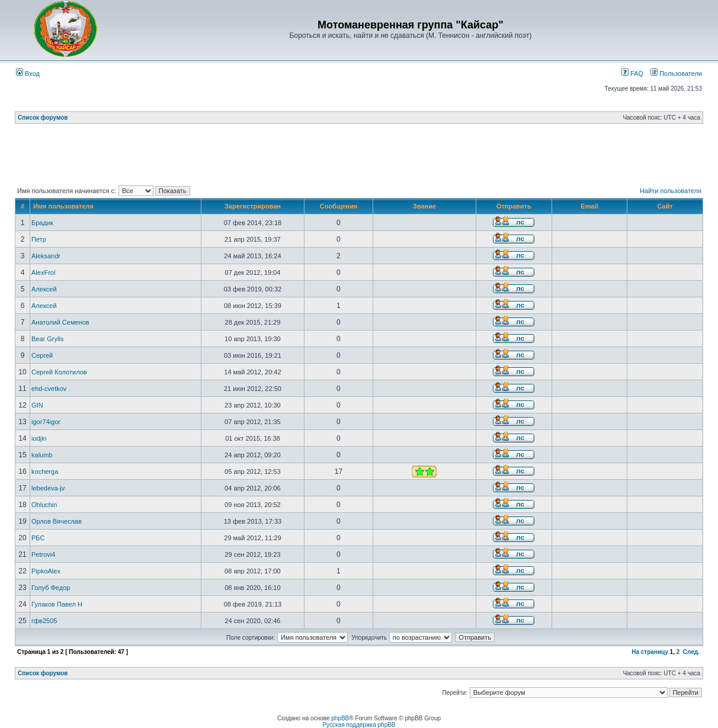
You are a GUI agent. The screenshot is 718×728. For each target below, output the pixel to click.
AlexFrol (43, 272)
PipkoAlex (46, 571)
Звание (424, 206)
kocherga (45, 472)
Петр (39, 239)
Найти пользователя (671, 191)
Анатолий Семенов (60, 322)
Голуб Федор (51, 588)
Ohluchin (44, 505)
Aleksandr (46, 256)
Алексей (44, 289)
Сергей (42, 355)
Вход (28, 73)
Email (589, 206)
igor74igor (46, 422)
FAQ (632, 73)
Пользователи (676, 73)
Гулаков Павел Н (57, 604)
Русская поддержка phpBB (359, 725)
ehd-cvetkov (49, 389)
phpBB (340, 718)
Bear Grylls (47, 339)
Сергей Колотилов (59, 372)
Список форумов (43, 118)
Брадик (42, 223)
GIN (37, 405)
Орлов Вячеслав (57, 521)
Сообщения (339, 206)
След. (691, 652)
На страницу (650, 652)
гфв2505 (44, 621)
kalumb (42, 455)
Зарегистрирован (253, 206)
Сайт (665, 206)
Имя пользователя (63, 206)
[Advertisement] (359, 157)
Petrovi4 (43, 554)
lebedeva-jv (48, 488)
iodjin (39, 438)
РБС (38, 538)
